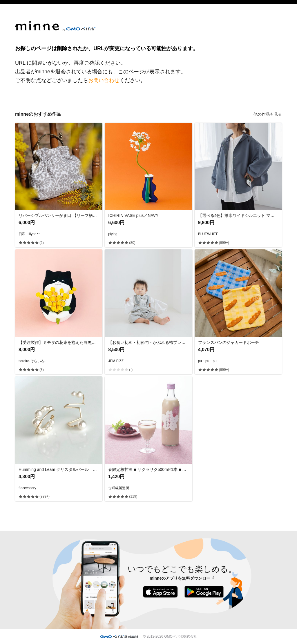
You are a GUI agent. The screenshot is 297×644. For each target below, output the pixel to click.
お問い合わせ (104, 80)
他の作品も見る (268, 114)
